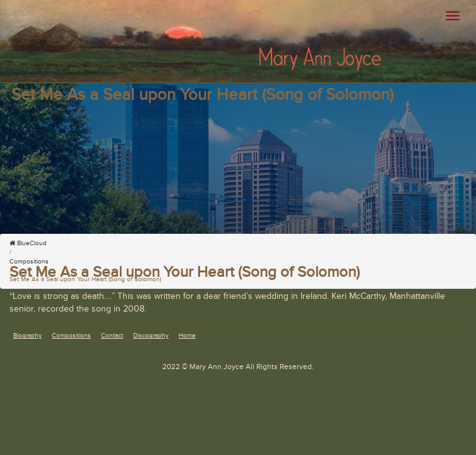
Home (187, 336)
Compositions (71, 336)
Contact (112, 336)
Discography (151, 336)
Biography (27, 336)
